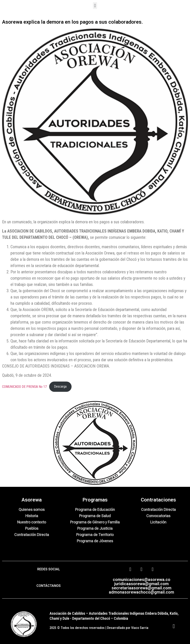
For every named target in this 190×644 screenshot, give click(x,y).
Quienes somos (32, 510)
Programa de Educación (95, 510)
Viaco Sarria (140, 628)
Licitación (158, 522)
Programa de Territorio (95, 535)
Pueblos (32, 528)
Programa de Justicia (95, 528)
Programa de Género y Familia (95, 522)
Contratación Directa (32, 535)
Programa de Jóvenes (95, 541)
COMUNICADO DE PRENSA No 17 (24, 386)
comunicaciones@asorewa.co (142, 580)
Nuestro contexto (32, 522)
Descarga (60, 386)
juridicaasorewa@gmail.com (141, 584)
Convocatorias (158, 516)
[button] (95, 6)
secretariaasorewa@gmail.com (141, 588)
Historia (32, 516)
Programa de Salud (95, 516)
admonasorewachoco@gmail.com (141, 592)
